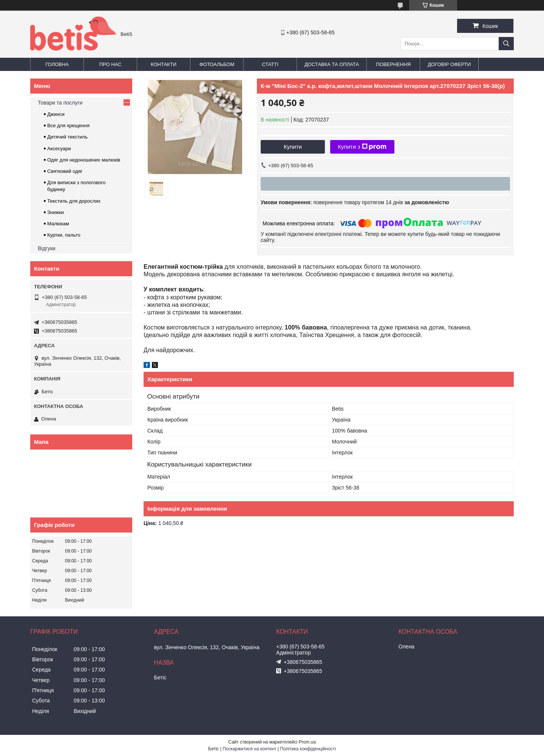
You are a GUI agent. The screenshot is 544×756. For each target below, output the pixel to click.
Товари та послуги (60, 103)
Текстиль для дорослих (74, 201)
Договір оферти (449, 64)
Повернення (393, 64)
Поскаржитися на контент (249, 749)
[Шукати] (506, 44)
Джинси (56, 114)
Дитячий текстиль (67, 137)
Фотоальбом (217, 64)
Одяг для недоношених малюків (84, 160)
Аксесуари (59, 149)
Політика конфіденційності (308, 749)
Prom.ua (307, 742)
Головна (57, 64)
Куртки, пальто (64, 235)
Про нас (110, 64)
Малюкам (58, 224)
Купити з (362, 147)
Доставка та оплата (332, 64)
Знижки (56, 212)
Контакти (164, 64)
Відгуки (47, 248)
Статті (270, 64)
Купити (293, 147)
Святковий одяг (65, 171)
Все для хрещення (68, 125)
